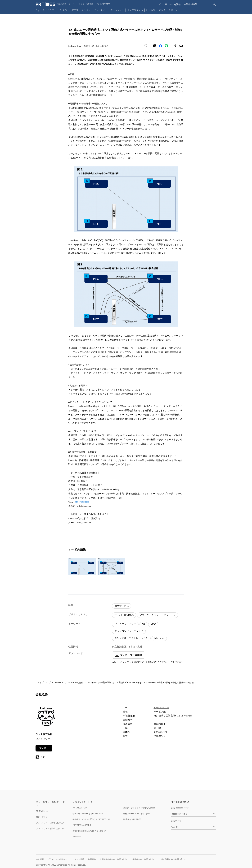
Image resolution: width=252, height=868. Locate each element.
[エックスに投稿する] (155, 46)
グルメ (162, 10)
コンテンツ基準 (77, 859)
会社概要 (40, 859)
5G (143, 624)
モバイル (64, 10)
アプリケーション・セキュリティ (158, 615)
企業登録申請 (191, 4)
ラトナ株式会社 (76, 683)
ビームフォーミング (125, 624)
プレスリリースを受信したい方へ (50, 823)
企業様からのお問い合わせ (144, 859)
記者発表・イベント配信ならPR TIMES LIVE (91, 819)
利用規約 (92, 859)
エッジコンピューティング (129, 631)
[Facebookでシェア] (161, 46)
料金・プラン (42, 817)
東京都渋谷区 (119, 647)
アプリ (75, 10)
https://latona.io (82, 502)
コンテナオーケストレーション (131, 638)
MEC (153, 624)
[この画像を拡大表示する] (82, 567)
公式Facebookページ (180, 808)
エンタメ (86, 10)
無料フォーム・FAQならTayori (136, 814)
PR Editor (77, 837)
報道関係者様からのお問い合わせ (114, 859)
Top (38, 10)
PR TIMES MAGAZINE (82, 825)
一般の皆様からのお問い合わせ (173, 859)
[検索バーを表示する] (214, 4)
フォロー (44, 748)
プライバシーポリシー (57, 859)
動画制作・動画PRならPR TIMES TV (88, 814)
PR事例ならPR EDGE (132, 819)
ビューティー (100, 10)
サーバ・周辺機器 (124, 615)
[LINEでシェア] (166, 46)
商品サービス (122, 606)
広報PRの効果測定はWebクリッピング (89, 831)
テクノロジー (49, 10)
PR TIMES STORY (80, 808)
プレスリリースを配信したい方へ (50, 828)
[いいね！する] (146, 46)
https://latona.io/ (162, 707)
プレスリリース (56, 683)
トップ (41, 683)
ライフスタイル (135, 10)
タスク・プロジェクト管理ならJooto (139, 808)
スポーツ (173, 10)
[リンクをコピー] (181, 46)
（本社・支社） (136, 647)
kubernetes (159, 638)
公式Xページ (176, 821)
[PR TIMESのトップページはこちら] (73, 4)
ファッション (117, 10)
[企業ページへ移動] (46, 717)
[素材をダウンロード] (175, 46)
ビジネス (151, 10)
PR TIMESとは (42, 811)
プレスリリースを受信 (169, 4)
